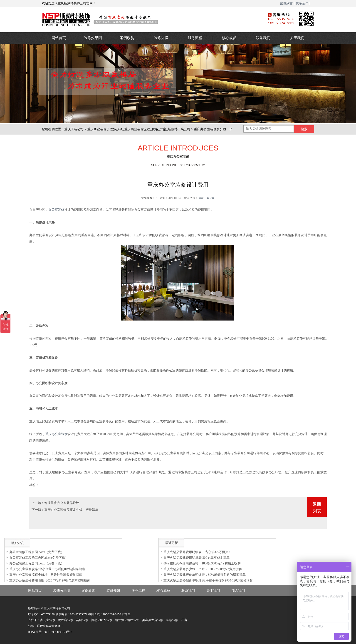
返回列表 (317, 508)
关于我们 (297, 38)
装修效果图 (93, 38)
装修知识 (161, 38)
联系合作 (302, 3)
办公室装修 (56, 210)
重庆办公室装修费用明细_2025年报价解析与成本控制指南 (50, 580)
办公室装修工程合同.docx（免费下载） (37, 552)
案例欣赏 (286, 3)
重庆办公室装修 (147, 19)
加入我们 (238, 591)
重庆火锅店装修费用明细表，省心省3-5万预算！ (197, 552)
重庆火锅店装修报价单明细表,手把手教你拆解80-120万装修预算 (208, 580)
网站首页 (59, 38)
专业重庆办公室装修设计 (62, 503)
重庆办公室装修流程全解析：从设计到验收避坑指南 (46, 575)
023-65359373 (347, 289)
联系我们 (263, 38)
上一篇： (38, 503)
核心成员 (229, 38)
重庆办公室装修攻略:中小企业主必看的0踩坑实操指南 (47, 569)
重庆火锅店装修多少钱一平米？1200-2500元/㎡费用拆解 (203, 569)
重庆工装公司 (74, 129)
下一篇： (38, 510)
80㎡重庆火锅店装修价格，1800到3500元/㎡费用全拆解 (202, 563)
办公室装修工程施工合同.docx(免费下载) (38, 558)
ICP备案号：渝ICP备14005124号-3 (50, 632)
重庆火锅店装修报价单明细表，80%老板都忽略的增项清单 (205, 575)
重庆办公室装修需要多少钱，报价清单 (71, 510)
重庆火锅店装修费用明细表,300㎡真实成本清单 (197, 558)
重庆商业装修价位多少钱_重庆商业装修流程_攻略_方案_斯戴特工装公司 (139, 129)
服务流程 (195, 38)
